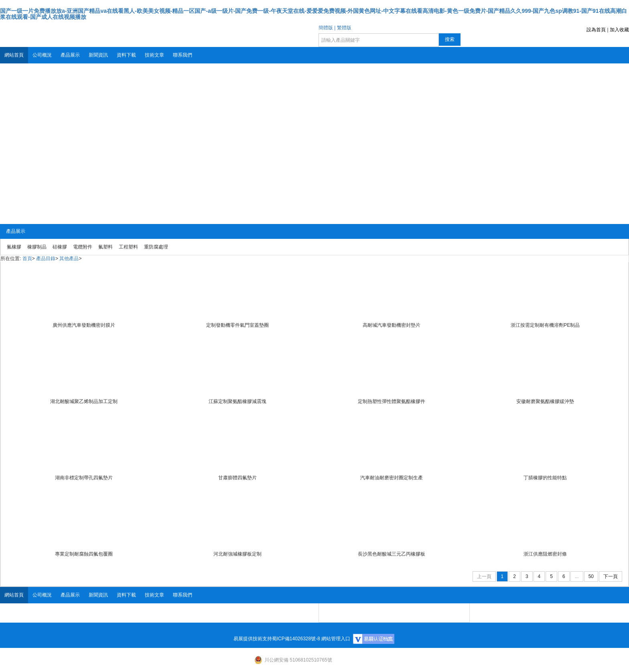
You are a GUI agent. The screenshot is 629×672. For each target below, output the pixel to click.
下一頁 (611, 576)
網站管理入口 (336, 639)
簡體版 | (327, 28)
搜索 (450, 39)
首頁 (27, 259)
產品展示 (70, 55)
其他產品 (69, 259)
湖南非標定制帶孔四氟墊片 (84, 478)
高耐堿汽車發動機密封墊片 (392, 325)
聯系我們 (183, 55)
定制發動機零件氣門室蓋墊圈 (237, 325)
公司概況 (42, 55)
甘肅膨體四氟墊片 (237, 478)
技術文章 (154, 55)
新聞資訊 (98, 55)
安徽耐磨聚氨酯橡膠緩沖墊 (545, 401)
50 (591, 576)
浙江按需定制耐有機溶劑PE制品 (545, 325)
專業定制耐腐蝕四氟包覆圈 (84, 554)
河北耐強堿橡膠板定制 (237, 554)
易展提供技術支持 (253, 639)
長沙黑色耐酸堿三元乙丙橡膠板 (392, 554)
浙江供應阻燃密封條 (545, 554)
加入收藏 (619, 30)
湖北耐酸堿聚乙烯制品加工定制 (84, 401)
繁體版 (344, 28)
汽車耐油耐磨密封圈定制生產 (392, 478)
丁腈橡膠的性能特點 (545, 478)
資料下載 (126, 55)
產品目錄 (46, 259)
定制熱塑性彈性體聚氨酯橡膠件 (392, 401)
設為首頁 (596, 30)
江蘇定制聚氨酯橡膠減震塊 (237, 401)
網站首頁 (14, 55)
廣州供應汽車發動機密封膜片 (84, 325)
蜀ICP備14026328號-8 (296, 639)
